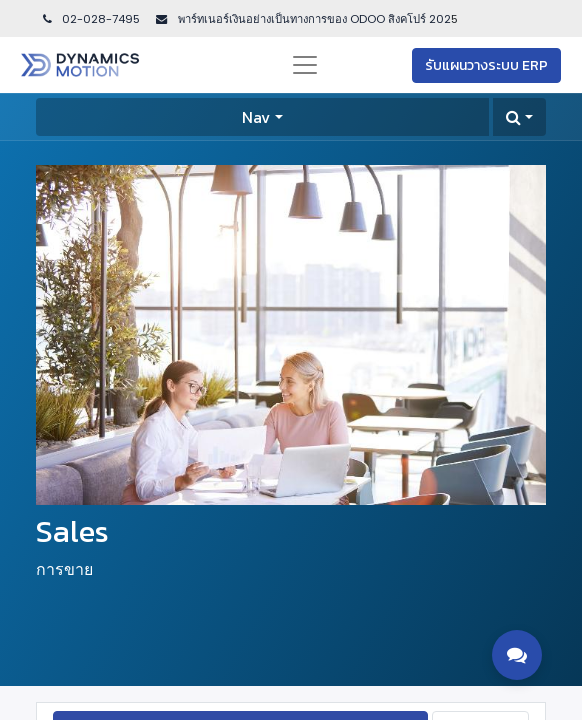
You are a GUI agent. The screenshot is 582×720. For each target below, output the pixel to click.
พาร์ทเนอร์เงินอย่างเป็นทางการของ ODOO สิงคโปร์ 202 (313, 19)
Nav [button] (256, 117)
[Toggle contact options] (517, 655)
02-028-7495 (90, 19)
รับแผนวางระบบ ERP (486, 65)
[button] (519, 117)
